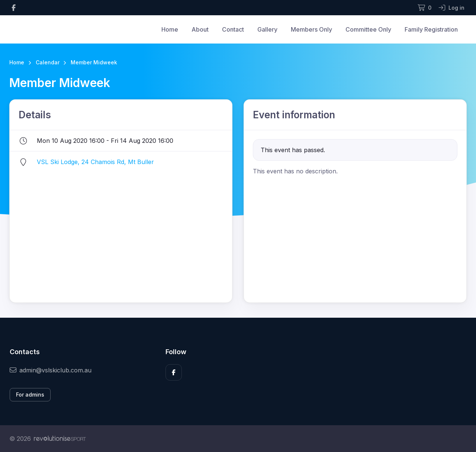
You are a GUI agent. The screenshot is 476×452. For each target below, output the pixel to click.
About (200, 29)
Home (170, 29)
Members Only (311, 29)
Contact (233, 29)
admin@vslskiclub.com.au (51, 370)
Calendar (48, 62)
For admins (30, 395)
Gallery (267, 29)
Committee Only (368, 29)
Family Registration (431, 29)
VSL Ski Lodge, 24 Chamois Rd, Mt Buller (95, 162)
